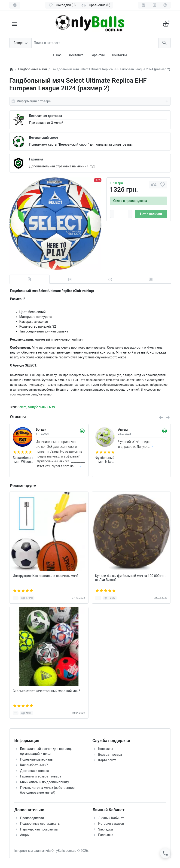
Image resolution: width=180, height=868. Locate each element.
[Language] (15, 5)
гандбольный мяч (42, 407)
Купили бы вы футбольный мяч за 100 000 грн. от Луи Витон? (131, 578)
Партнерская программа (39, 829)
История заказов (111, 824)
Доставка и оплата (34, 771)
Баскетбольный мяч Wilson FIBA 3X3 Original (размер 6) (23, 460)
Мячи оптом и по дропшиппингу (44, 782)
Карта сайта (107, 760)
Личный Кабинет (111, 818)
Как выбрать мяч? (34, 765)
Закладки (105, 829)
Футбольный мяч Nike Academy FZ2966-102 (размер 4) (105, 460)
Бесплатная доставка (46, 116)
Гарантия (36, 159)
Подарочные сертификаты (40, 824)
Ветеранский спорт (44, 138)
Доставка (76, 55)
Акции (25, 835)
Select (22, 407)
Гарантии (98, 55)
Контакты (119, 55)
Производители (32, 818)
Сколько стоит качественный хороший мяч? (46, 691)
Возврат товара (110, 755)
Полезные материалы (37, 759)
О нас (57, 55)
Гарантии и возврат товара (41, 776)
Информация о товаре (90, 101)
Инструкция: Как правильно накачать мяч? (46, 576)
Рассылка (106, 835)
